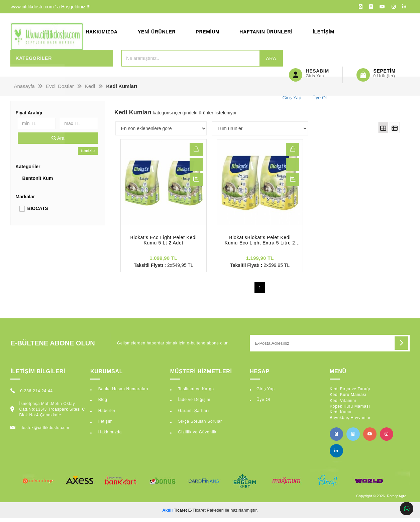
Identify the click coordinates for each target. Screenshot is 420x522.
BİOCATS (38, 212)
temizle (88, 154)
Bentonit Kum (38, 182)
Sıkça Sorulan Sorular (199, 425)
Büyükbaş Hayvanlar (350, 421)
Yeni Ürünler (157, 33)
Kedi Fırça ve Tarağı (350, 393)
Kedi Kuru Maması (348, 398)
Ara (255, 62)
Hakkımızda (102, 33)
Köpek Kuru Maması (350, 410)
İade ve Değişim (193, 403)
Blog (102, 403)
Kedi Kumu (341, 415)
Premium (207, 33)
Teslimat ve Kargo (195, 393)
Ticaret (175, 513)
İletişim (324, 33)
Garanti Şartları (193, 414)
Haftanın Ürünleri (266, 33)
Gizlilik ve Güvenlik (196, 435)
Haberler (106, 414)
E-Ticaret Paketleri (206, 513)
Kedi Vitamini (343, 404)
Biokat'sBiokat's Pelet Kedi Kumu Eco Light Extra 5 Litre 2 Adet (260, 244)
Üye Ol (263, 403)
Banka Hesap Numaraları (123, 393)
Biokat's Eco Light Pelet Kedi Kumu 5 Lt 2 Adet (163, 244)
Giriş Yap (266, 393)
